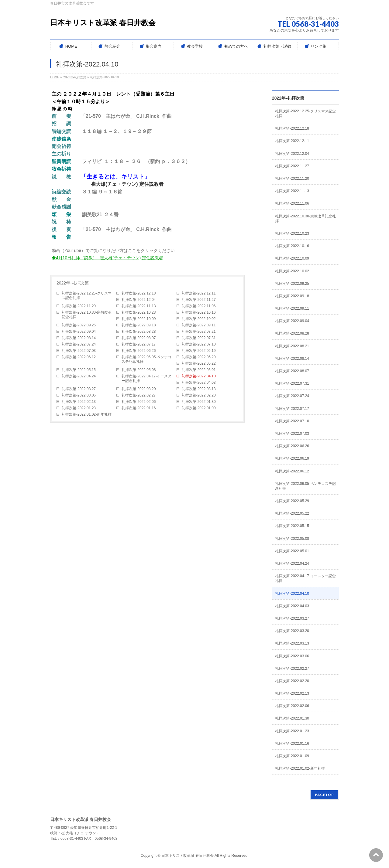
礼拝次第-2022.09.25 (79, 325)
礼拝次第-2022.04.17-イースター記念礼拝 (146, 378)
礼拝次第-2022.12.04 (139, 300)
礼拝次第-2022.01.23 (79, 408)
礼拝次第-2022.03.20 (139, 389)
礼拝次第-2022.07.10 (199, 344)
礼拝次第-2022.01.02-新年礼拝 (87, 414)
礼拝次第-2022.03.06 (79, 395)
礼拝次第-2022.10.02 (199, 319)
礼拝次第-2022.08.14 (79, 338)
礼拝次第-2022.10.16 (199, 312)
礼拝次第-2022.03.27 (79, 389)
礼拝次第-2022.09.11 (199, 325)
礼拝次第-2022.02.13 (79, 402)
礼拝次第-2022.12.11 (199, 293)
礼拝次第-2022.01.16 (139, 408)
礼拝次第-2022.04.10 (199, 376)
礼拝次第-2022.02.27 (139, 395)
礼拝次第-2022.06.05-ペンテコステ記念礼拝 (146, 359)
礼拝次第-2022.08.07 (139, 338)
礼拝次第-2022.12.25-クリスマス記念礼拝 (87, 296)
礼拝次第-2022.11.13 (139, 306)
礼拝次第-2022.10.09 (139, 319)
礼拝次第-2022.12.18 (139, 293)
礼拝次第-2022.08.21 (199, 332)
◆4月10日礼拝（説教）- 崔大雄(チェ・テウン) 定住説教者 (107, 258)
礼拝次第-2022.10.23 (139, 312)
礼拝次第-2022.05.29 (199, 357)
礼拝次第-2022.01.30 (199, 402)
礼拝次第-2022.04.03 (199, 383)
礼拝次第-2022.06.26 (139, 351)
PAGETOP (324, 795)
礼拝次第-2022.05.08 (139, 370)
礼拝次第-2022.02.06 (139, 402)
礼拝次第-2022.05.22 (199, 363)
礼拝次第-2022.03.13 (199, 389)
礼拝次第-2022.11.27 (199, 300)
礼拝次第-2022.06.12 (79, 357)
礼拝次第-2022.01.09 (199, 408)
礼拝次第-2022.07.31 (199, 338)
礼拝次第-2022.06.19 (199, 351)
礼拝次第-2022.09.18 (139, 325)
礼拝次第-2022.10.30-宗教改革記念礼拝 (87, 315)
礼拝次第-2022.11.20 (79, 306)
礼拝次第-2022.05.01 (199, 370)
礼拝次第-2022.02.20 (199, 395)
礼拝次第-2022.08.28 (139, 332)
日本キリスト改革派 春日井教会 (103, 23)
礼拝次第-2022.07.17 (139, 344)
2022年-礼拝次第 (73, 283)
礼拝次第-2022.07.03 (79, 351)
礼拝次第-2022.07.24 (79, 344)
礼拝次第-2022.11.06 (199, 306)
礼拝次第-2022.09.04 (79, 332)
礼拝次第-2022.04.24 (79, 376)
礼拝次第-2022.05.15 (79, 370)
